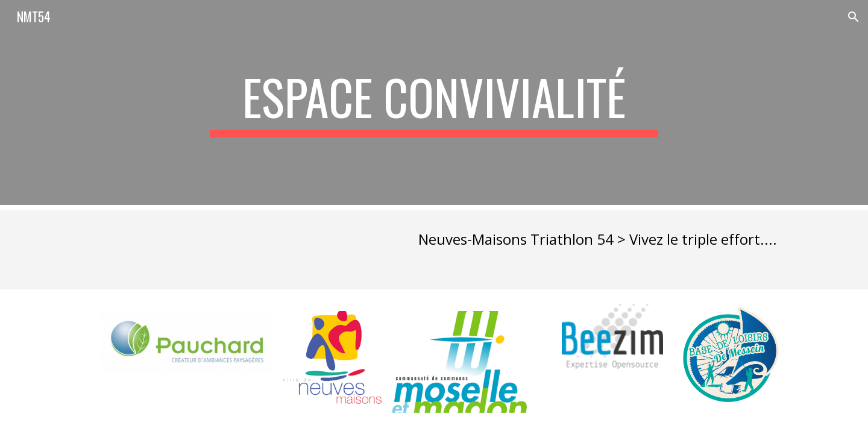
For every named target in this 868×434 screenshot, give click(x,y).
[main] (434, 102)
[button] (854, 17)
